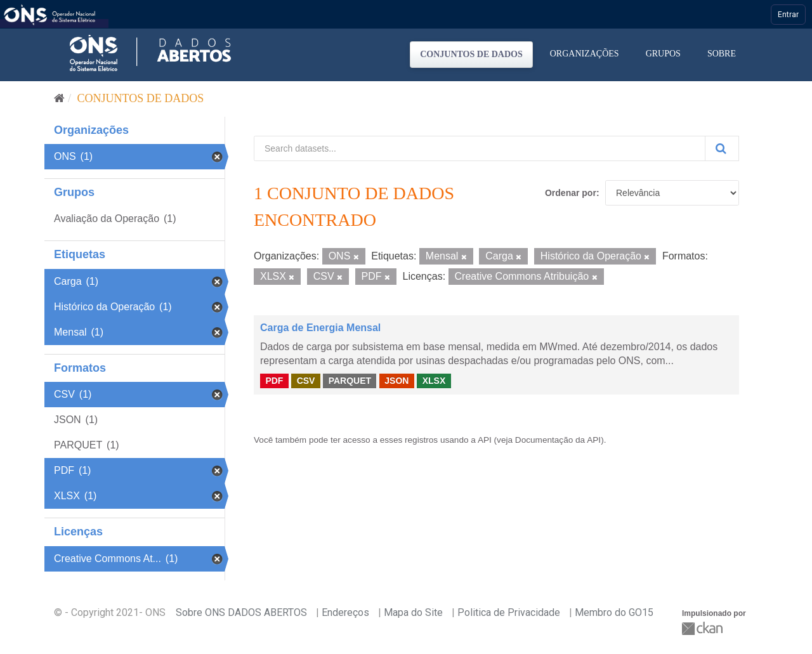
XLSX (434, 381)
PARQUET (350, 381)
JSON (396, 381)
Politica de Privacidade (509, 612)
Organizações (585, 54)
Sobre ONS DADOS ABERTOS (241, 612)
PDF (274, 381)
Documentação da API (558, 440)
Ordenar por (571, 193)
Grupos (663, 54)
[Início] (59, 98)
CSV (306, 381)
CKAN (704, 628)
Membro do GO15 (614, 612)
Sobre (722, 54)
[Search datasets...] (480, 148)
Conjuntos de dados (471, 54)
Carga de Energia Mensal (320, 328)
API (485, 440)
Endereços (345, 612)
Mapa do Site (413, 612)
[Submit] (722, 148)
